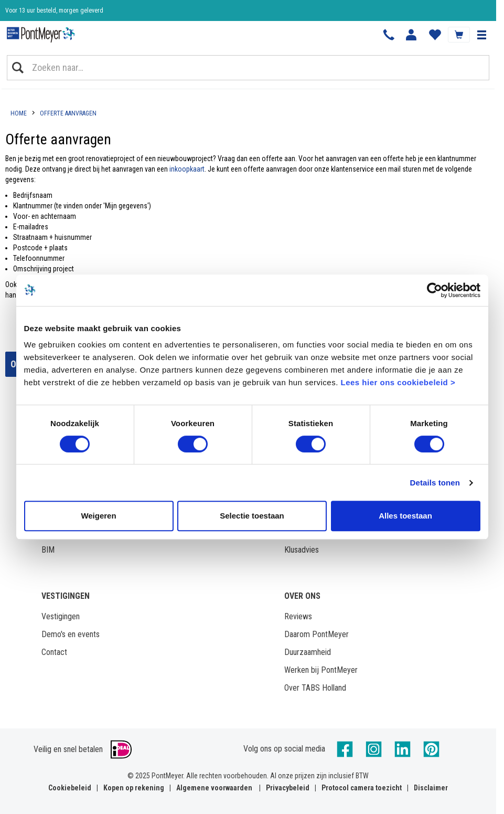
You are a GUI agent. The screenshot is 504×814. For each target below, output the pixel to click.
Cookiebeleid (70, 788)
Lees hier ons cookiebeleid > (398, 382)
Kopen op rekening (134, 788)
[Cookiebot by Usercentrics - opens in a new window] (435, 290)
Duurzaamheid (308, 652)
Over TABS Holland (315, 688)
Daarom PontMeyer (317, 634)
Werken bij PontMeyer (321, 670)
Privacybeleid (288, 788)
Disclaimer (431, 788)
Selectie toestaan (252, 516)
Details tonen (435, 483)
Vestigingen (61, 616)
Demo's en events (71, 634)
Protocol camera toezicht (362, 788)
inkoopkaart (187, 169)
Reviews (298, 616)
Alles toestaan (405, 516)
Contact (54, 652)
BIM (48, 550)
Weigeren (98, 516)
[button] (481, 35)
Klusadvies (302, 550)
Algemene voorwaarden (214, 788)
